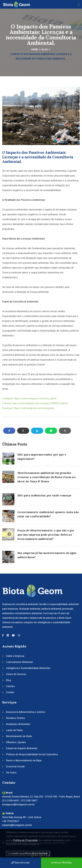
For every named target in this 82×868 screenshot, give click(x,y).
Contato (10, 692)
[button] (9, 431)
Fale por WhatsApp (62, 863)
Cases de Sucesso (16, 674)
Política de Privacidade (25, 840)
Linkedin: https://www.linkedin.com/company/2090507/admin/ (35, 403)
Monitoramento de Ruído (19, 736)
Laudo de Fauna (14, 730)
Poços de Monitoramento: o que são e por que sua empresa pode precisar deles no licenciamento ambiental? (46, 535)
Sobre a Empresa (15, 656)
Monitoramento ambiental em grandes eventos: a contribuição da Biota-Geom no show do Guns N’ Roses (47, 477)
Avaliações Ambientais (18, 724)
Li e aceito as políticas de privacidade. (28, 853)
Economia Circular (15, 767)
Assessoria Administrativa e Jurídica (25, 712)
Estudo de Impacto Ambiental (22, 748)
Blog (45, 50)
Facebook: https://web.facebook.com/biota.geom (28, 408)
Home (35, 50)
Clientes (10, 686)
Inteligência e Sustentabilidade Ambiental (28, 668)
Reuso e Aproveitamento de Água (24, 760)
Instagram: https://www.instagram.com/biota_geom (29, 399)
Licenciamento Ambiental (19, 662)
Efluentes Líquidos (16, 742)
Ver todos (11, 773)
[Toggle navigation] (79, 4)
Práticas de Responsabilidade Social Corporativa (32, 754)
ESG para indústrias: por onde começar (44, 495)
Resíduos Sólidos (16, 718)
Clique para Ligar (21, 863)
